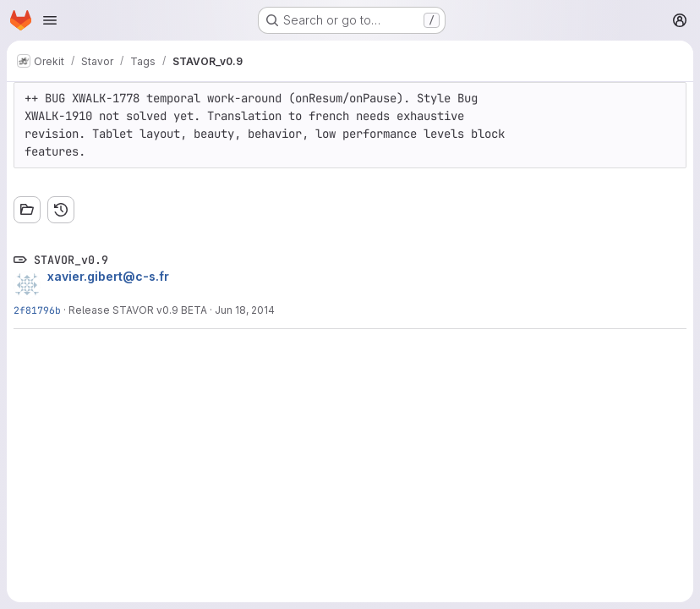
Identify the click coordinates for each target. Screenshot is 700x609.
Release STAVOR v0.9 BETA (138, 310)
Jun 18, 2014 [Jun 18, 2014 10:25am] (245, 310)
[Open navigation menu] (50, 20)
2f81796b (37, 310)
